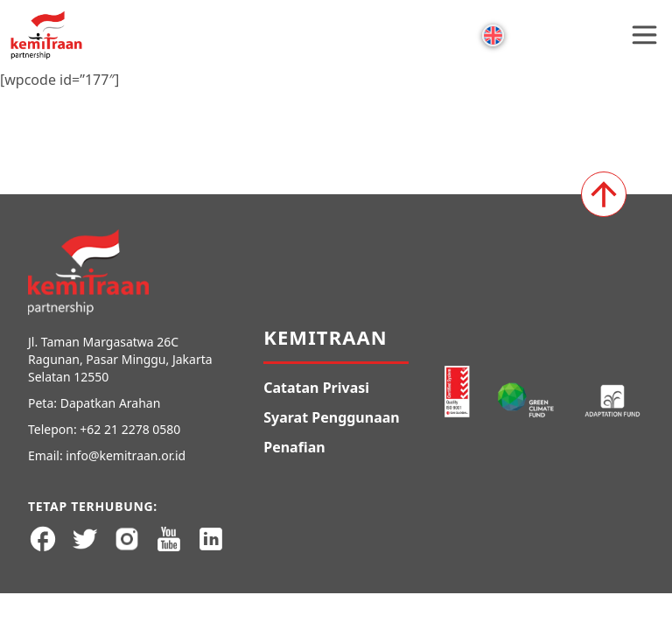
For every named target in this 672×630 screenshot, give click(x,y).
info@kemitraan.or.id (126, 455)
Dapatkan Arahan (111, 403)
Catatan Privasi (316, 388)
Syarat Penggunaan (332, 417)
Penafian (294, 447)
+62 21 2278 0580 (130, 429)
